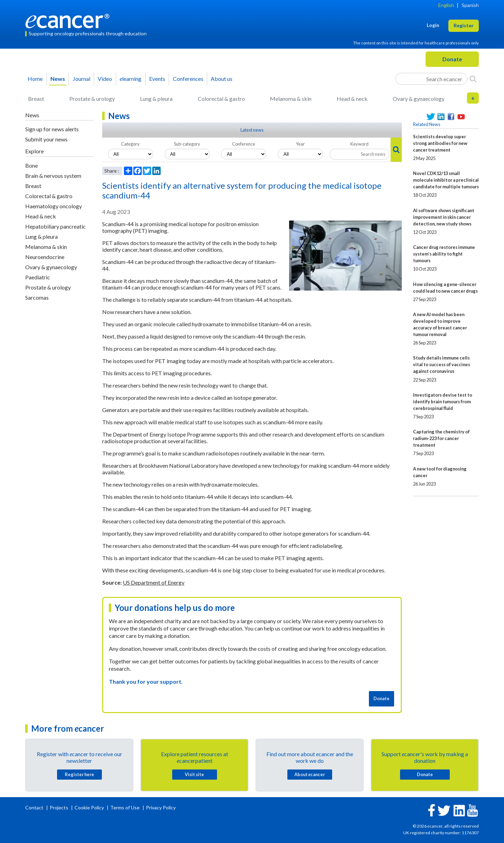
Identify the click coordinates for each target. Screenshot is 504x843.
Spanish (470, 5)
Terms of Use (125, 807)
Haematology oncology (54, 206)
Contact (35, 807)
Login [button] (433, 25)
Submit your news (46, 139)
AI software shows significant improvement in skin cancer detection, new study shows (444, 217)
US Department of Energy (154, 582)
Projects (59, 807)
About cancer (310, 774)
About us (222, 79)
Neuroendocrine (45, 257)
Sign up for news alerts (52, 129)
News (58, 79)
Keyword (359, 144)
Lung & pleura (156, 99)
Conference (244, 144)
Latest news (252, 130)
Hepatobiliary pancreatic (55, 226)
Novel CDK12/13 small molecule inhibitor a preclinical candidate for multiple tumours (446, 180)
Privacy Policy (161, 807)
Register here (79, 774)
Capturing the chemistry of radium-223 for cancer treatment (441, 438)
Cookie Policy (89, 807)
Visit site (194, 774)
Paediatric (38, 277)
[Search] (473, 79)
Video (105, 79)
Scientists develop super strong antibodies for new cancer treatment (440, 143)
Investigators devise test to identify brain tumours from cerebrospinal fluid (443, 402)
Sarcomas (37, 297)
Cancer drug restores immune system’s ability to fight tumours (444, 254)
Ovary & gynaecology (419, 99)
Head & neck (352, 99)
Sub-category (187, 144)
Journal (82, 79)
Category (130, 144)
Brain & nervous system (53, 176)
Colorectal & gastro (221, 99)
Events (157, 79)
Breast (36, 99)
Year (300, 144)
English (446, 5)
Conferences (188, 79)
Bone (31, 165)
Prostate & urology (92, 99)
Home (35, 79)
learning (131, 79)
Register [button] (464, 25)
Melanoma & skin (291, 99)
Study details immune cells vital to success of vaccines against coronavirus (442, 364)
